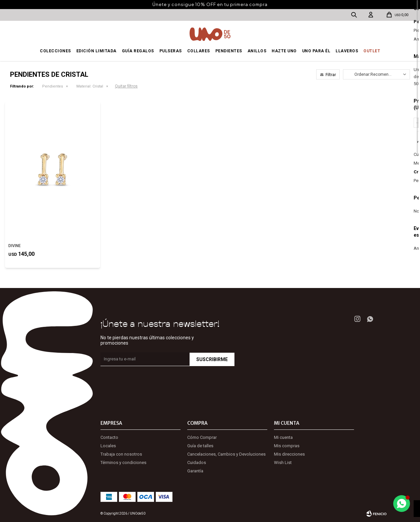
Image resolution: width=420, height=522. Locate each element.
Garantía (195, 471)
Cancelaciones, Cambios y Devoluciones (226, 454)
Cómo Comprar (202, 437)
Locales (108, 446)
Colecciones (55, 51)
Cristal (90, 86)
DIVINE (15, 246)
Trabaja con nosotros (121, 454)
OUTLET (372, 51)
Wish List (283, 462)
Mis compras (287, 446)
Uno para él (316, 51)
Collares (199, 51)
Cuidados (197, 462)
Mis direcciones (289, 454)
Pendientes (229, 51)
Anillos (257, 51)
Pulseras (171, 51)
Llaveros (347, 51)
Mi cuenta (283, 437)
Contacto (109, 437)
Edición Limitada (96, 51)
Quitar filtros (126, 86)
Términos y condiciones (123, 462)
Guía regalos (138, 51)
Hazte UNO (284, 51)
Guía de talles (200, 446)
